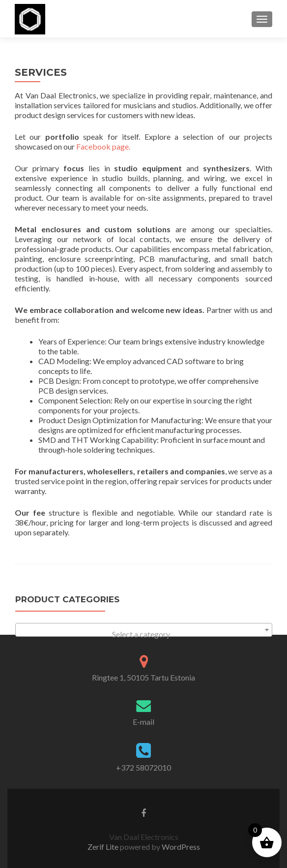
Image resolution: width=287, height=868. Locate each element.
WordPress (180, 847)
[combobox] (144, 630)
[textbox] (144, 634)
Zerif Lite (104, 847)
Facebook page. (103, 146)
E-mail (143, 722)
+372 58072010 (143, 767)
